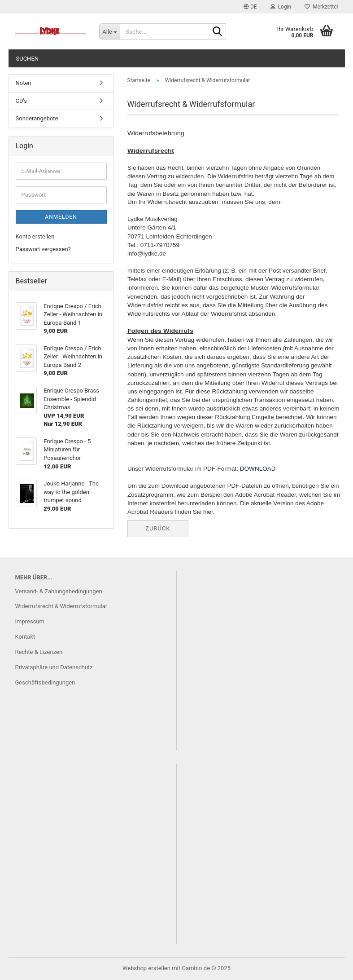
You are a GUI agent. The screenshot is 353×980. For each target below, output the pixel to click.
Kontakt (25, 637)
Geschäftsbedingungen (45, 682)
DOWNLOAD (257, 469)
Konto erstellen (35, 236)
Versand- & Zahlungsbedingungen (59, 591)
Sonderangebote (37, 118)
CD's (21, 101)
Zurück (158, 528)
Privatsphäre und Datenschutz (54, 667)
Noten (24, 83)
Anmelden (61, 217)
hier (208, 512)
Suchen (28, 59)
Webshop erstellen (146, 968)
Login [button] (281, 7)
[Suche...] (109, 31)
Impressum (30, 621)
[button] (250, 7)
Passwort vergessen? (43, 249)
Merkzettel (321, 7)
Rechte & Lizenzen (39, 652)
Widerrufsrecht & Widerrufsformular (61, 606)
